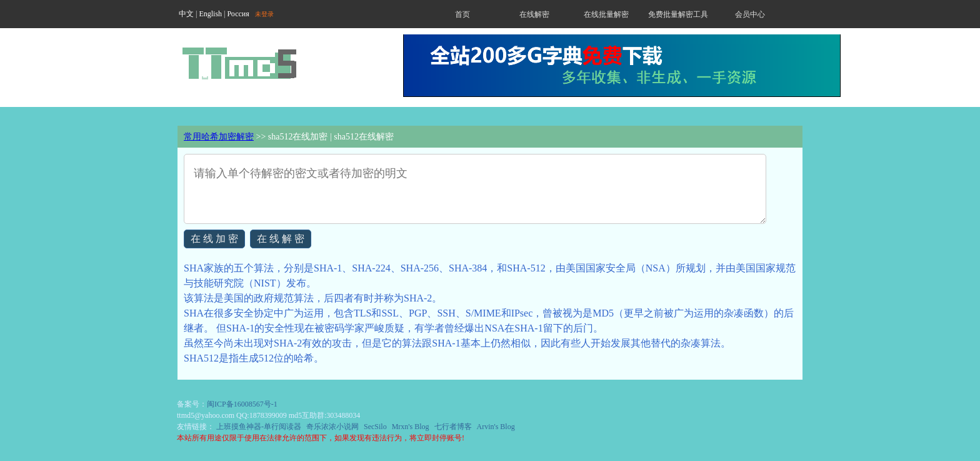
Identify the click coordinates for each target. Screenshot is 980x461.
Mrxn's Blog (411, 427)
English (210, 14)
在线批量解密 (606, 14)
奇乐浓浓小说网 (332, 427)
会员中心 (750, 14)
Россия (238, 14)
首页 (462, 14)
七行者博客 (453, 427)
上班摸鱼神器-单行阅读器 (259, 427)
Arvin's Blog (496, 427)
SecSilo (375, 427)
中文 (186, 14)
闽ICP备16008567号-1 (242, 404)
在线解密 (534, 14)
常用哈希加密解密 (219, 137)
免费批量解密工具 (678, 14)
